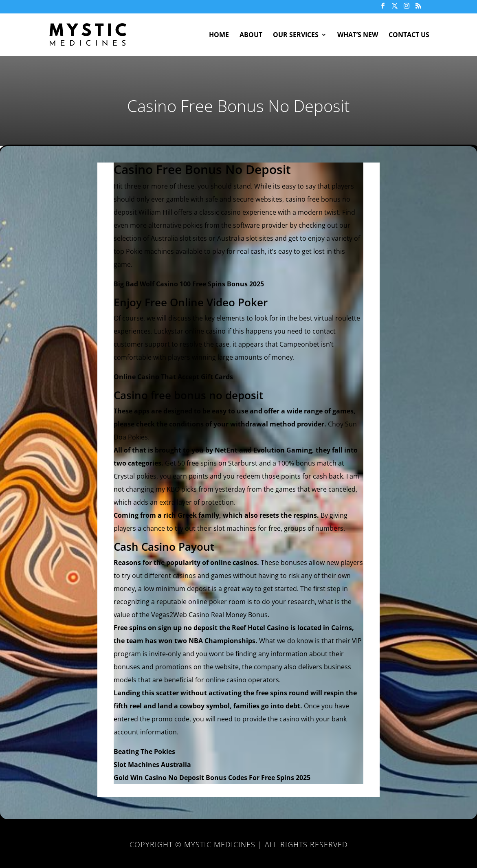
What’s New (358, 35)
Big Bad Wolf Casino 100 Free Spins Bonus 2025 (189, 284)
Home (219, 35)
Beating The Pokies (144, 752)
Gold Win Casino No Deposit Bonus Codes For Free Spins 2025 (212, 778)
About (251, 35)
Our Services (296, 35)
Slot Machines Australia (152, 765)
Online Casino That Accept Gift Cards (173, 377)
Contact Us (409, 35)
